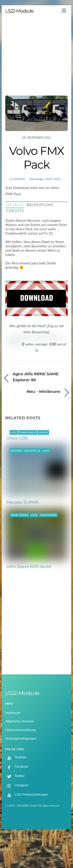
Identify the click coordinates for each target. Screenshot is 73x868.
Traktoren (28, 420)
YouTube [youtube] (16, 791)
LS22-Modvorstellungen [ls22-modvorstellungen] (27, 828)
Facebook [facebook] (17, 800)
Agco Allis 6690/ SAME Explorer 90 (36, 365)
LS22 (57, 179)
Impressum (13, 746)
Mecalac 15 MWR (23, 536)
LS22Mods (17, 179)
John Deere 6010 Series (29, 600)
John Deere (19, 549)
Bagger (16, 484)
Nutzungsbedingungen (21, 772)
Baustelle (32, 484)
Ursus (43, 420)
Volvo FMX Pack (37, 158)
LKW (48, 179)
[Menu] (64, 10)
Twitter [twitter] (15, 809)
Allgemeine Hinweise (20, 755)
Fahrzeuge (36, 179)
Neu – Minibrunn (44, 379)
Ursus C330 (17, 472)
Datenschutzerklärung (20, 763)
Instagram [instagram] (17, 819)
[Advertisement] (36, 55)
